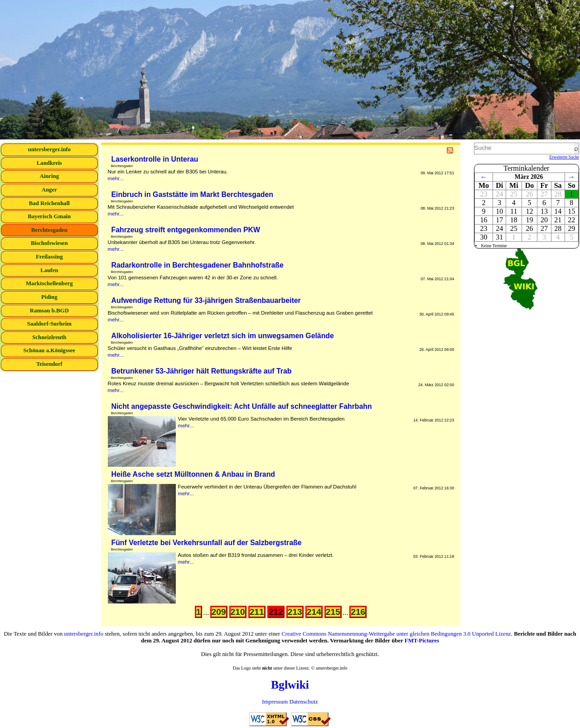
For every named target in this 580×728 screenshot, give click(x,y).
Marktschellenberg (49, 283)
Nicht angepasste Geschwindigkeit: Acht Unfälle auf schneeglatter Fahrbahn (242, 406)
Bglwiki (290, 685)
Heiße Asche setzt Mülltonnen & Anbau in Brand (193, 474)
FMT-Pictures (422, 641)
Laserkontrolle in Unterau (155, 159)
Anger (49, 190)
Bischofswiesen (49, 243)
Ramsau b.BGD (49, 311)
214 (314, 612)
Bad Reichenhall (49, 203)
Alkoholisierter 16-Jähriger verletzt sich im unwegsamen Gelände (223, 336)
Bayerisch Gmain (49, 216)
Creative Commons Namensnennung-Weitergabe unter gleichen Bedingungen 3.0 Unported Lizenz (396, 634)
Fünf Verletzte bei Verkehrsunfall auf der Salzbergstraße (207, 543)
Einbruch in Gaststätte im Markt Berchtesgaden (192, 194)
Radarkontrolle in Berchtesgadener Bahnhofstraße (198, 265)
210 (238, 612)
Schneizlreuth (49, 337)
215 (333, 612)
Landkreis (49, 163)
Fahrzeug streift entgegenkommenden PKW (186, 230)
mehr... (116, 178)
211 (257, 612)
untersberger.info (49, 149)
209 (219, 612)
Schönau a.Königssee (50, 350)
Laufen (49, 270)
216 (358, 612)
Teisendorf (49, 364)
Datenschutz (303, 702)
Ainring (49, 176)
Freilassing (49, 257)
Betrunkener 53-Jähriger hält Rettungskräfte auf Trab (202, 371)
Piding (49, 297)
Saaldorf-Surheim (49, 324)
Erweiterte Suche (564, 157)
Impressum (275, 702)
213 (295, 612)
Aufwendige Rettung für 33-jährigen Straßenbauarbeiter (206, 300)
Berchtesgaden (49, 230)
